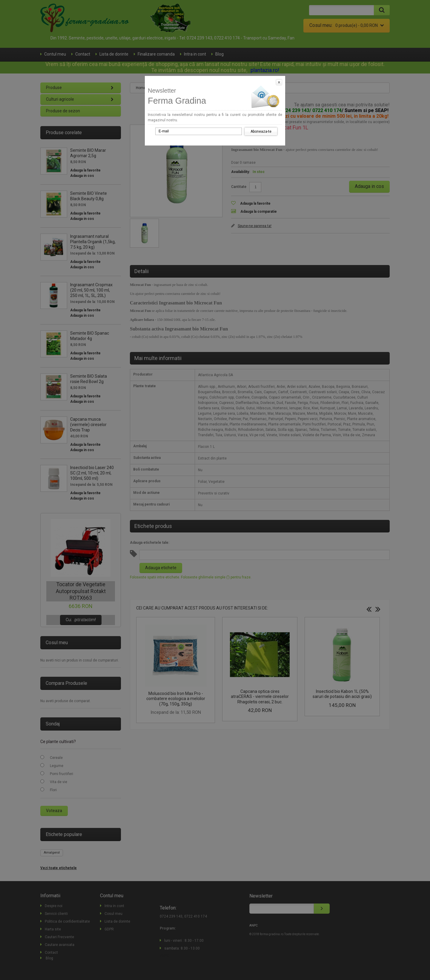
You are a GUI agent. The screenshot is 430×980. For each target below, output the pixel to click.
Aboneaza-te (261, 131)
